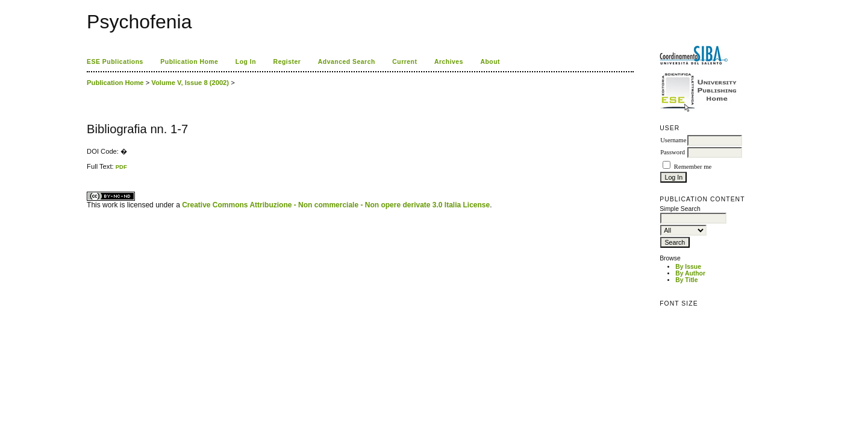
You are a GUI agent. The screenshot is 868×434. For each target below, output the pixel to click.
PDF (121, 167)
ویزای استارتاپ (90, 170)
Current (404, 62)
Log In (246, 62)
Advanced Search (347, 62)
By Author (690, 273)
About (490, 62)
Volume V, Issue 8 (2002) (190, 83)
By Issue (688, 267)
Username (673, 140)
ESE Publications (115, 62)
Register (287, 62)
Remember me (693, 167)
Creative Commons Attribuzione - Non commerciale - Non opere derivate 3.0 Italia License (336, 205)
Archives (449, 62)
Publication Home (189, 62)
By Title (686, 280)
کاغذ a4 (88, 170)
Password (673, 152)
